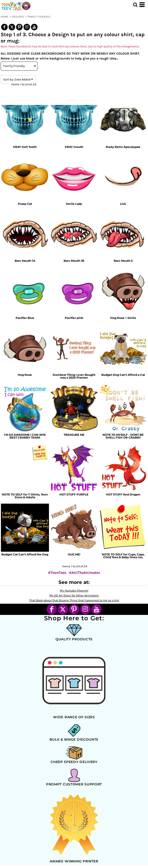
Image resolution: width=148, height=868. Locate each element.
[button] (135, 5)
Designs (18, 17)
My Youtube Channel (74, 591)
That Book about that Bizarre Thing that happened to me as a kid (74, 600)
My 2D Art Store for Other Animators (74, 595)
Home (5, 17)
